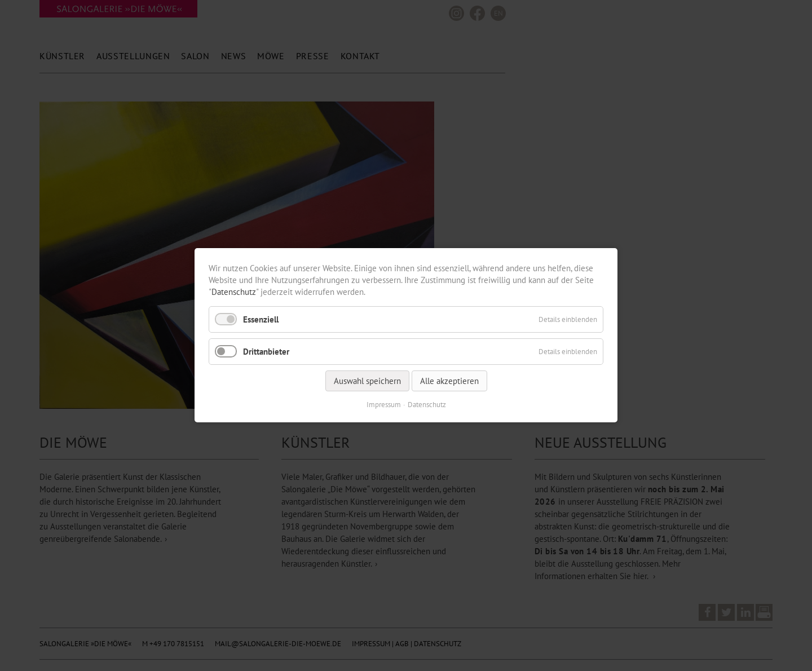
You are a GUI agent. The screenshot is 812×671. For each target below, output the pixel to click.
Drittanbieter (266, 352)
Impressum (384, 405)
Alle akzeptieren (449, 381)
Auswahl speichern (367, 381)
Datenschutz (234, 292)
